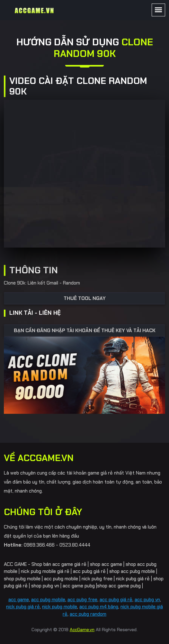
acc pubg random (88, 614)
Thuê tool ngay (85, 298)
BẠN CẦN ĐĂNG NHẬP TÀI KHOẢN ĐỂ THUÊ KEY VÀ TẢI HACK (85, 331)
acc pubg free (82, 600)
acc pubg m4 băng (99, 607)
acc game (19, 600)
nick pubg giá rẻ (23, 607)
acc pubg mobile (48, 600)
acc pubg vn (147, 600)
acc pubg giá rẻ (116, 600)
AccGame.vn (82, 630)
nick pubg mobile (60, 607)
